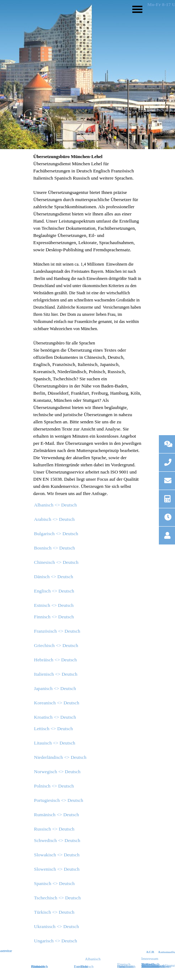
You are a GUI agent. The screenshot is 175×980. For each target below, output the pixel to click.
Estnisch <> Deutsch (54, 605)
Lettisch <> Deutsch (53, 729)
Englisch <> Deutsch (54, 591)
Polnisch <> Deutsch (54, 786)
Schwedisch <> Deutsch (57, 840)
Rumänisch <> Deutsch (56, 815)
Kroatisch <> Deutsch (55, 717)
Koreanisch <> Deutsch (57, 703)
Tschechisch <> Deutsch (57, 898)
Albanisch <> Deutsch (55, 505)
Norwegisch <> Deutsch (57, 772)
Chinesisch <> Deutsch (56, 562)
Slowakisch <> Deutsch (57, 855)
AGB (150, 952)
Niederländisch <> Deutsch (60, 757)
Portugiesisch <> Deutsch (59, 800)
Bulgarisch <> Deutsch (56, 534)
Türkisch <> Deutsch (54, 912)
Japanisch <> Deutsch (55, 688)
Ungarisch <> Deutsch (56, 941)
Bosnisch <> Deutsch (55, 548)
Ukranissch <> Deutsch (56, 926)
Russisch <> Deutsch (54, 829)
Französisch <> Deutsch (57, 631)
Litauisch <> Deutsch (55, 743)
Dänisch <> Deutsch (54, 577)
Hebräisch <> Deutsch (55, 660)
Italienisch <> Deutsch (56, 674)
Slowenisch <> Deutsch (57, 869)
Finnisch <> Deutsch (54, 617)
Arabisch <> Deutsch (55, 519)
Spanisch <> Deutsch (55, 883)
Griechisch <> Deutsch (56, 645)
